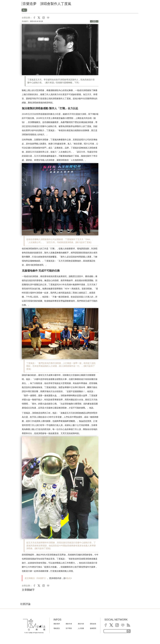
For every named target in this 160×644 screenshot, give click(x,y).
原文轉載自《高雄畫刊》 (36, 578)
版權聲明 (93, 628)
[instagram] (117, 625)
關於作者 (69, 624)
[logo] (34, 625)
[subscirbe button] (128, 631)
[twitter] (111, 625)
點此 (69, 578)
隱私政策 (93, 624)
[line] (123, 625)
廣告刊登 (81, 624)
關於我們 (57, 624)
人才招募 (81, 628)
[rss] (128, 625)
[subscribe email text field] (117, 631)
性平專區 (69, 628)
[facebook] (106, 625)
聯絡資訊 (57, 628)
